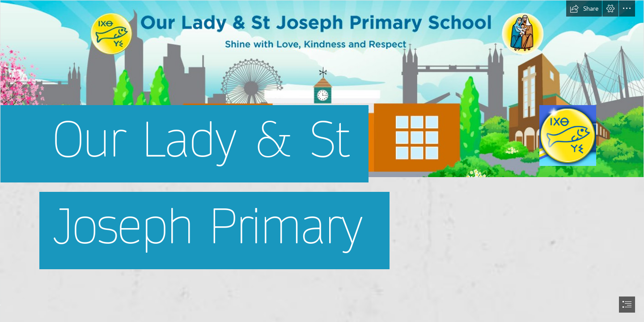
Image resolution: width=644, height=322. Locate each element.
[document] (322, 161)
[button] (584, 8)
